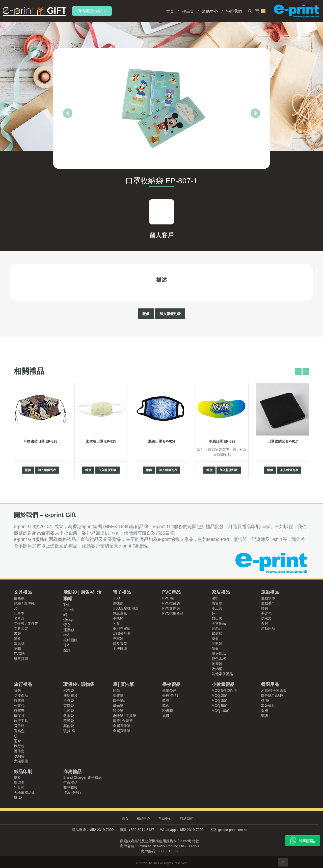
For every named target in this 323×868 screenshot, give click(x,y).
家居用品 (219, 654)
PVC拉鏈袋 (171, 603)
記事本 (19, 613)
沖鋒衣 (69, 620)
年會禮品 (70, 783)
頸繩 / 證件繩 (24, 603)
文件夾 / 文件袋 (26, 623)
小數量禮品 (223, 684)
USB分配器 (122, 633)
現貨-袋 (69, 731)
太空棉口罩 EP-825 (101, 441)
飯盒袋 (69, 716)
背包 (17, 690)
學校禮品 (171, 684)
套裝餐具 (268, 706)
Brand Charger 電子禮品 (83, 777)
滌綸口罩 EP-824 (162, 441)
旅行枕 (19, 746)
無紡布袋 (70, 696)
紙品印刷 (23, 772)
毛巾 (215, 598)
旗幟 (166, 716)
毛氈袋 (69, 711)
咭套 (17, 649)
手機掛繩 (120, 649)
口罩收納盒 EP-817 (283, 441)
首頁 (170, 11)
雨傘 (17, 741)
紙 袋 (18, 798)
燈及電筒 (120, 644)
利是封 (19, 788)
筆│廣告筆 (123, 684)
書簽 (17, 633)
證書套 (168, 711)
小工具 (217, 608)
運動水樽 (268, 598)
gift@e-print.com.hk (233, 829)
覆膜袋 (69, 721)
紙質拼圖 (21, 659)
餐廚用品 (270, 684)
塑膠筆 (118, 696)
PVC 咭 (168, 598)
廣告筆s (119, 701)
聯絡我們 (234, 11)
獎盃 (166, 706)
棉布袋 (69, 690)
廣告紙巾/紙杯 (272, 696)
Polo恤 (69, 610)
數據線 (118, 603)
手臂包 (266, 613)
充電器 (118, 639)
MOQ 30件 (220, 701)
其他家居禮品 (222, 674)
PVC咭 (19, 654)
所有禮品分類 (92, 11)
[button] (58, 108)
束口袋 (69, 706)
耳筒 (116, 623)
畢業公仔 (169, 690)
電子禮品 (122, 592)
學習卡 (19, 783)
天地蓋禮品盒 (24, 793)
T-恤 (67, 605)
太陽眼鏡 (21, 761)
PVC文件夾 (171, 608)
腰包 (264, 608)
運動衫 (69, 630)
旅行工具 (21, 721)
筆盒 (17, 639)
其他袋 (69, 726)
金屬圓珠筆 (122, 726)
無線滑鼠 (120, 613)
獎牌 (166, 701)
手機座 (118, 618)
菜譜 (264, 716)
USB (116, 598)
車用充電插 (122, 628)
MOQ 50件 (220, 706)
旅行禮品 (23, 684)
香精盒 (19, 731)
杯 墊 (265, 701)
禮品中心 (144, 818)
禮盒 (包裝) (72, 793)
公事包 (19, 706)
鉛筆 (116, 690)
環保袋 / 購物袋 (79, 684)
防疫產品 (21, 696)
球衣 (67, 645)
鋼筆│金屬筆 (123, 721)
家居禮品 (221, 592)
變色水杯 (219, 659)
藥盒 (215, 639)
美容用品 (219, 623)
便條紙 (19, 598)
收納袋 (19, 756)
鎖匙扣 (217, 633)
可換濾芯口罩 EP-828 (41, 441)
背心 (67, 625)
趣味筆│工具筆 (125, 716)
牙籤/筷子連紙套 (274, 690)
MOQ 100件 (221, 711)
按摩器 (217, 664)
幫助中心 (210, 11)
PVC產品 (171, 592)
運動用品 (268, 628)
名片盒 (19, 618)
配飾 (67, 650)
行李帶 (19, 711)
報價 (146, 314)
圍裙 (264, 711)
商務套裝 (70, 788)
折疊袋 (69, 701)
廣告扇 (217, 603)
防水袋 (266, 618)
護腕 (264, 623)
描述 (161, 280)
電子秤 (19, 726)
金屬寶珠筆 (122, 731)
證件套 (19, 751)
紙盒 (17, 777)
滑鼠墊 (19, 644)
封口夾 (217, 618)
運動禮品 (270, 592)
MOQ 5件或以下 (224, 690)
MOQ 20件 (220, 696)
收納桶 (217, 669)
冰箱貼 (217, 628)
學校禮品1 (170, 696)
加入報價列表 (170, 314)
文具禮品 (23, 592)
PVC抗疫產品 (173, 613)
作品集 (188, 11)
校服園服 (70, 640)
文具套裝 (21, 628)
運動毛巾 (268, 603)
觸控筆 (118, 711)
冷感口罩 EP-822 (222, 441)
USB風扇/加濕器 (126, 608)
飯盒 (215, 649)
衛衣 (67, 635)
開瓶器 (217, 644)
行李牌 (19, 701)
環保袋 (19, 716)
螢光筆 (118, 706)
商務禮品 (72, 772)
